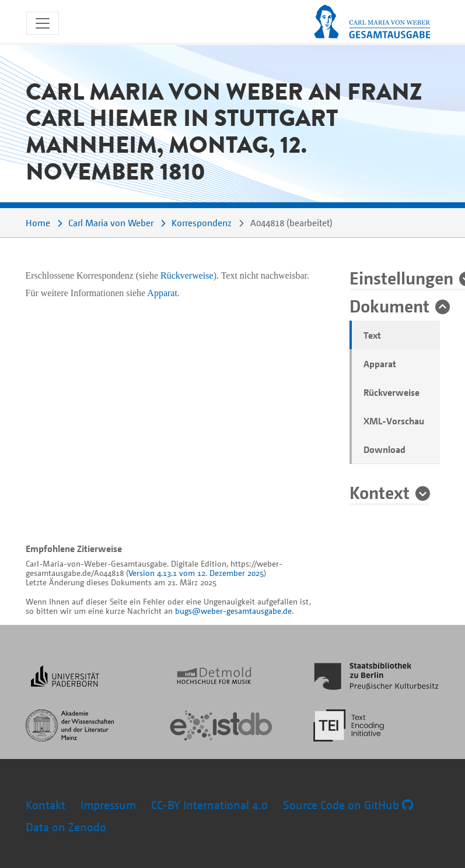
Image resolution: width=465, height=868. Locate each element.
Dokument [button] (389, 305)
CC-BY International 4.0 (209, 805)
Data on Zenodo (66, 827)
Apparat (380, 364)
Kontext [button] (380, 492)
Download (384, 449)
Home (38, 223)
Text (372, 335)
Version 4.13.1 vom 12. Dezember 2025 (196, 573)
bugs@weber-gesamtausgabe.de (233, 611)
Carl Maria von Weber (111, 223)
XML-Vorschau (394, 421)
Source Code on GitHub (348, 805)
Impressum (108, 805)
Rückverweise (391, 392)
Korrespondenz (202, 223)
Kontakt (46, 805)
